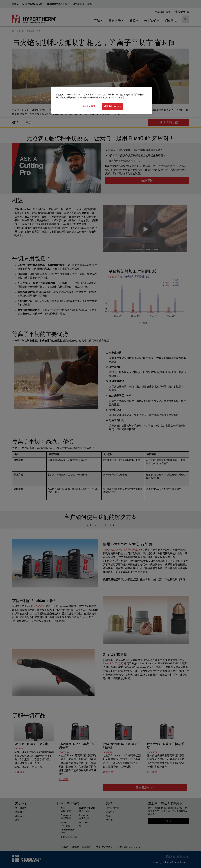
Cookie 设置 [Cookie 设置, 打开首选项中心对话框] (89, 106)
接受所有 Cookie (113, 106)
